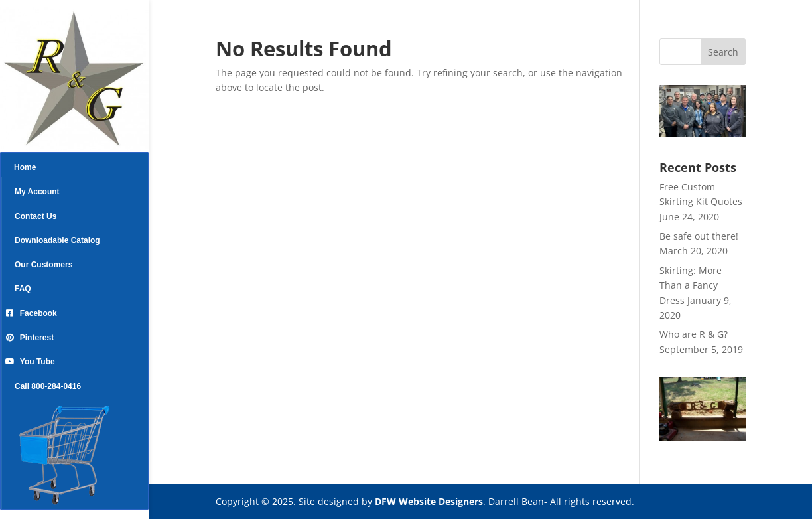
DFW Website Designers (429, 501)
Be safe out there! (699, 236)
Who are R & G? (694, 334)
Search (723, 52)
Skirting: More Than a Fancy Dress (691, 285)
